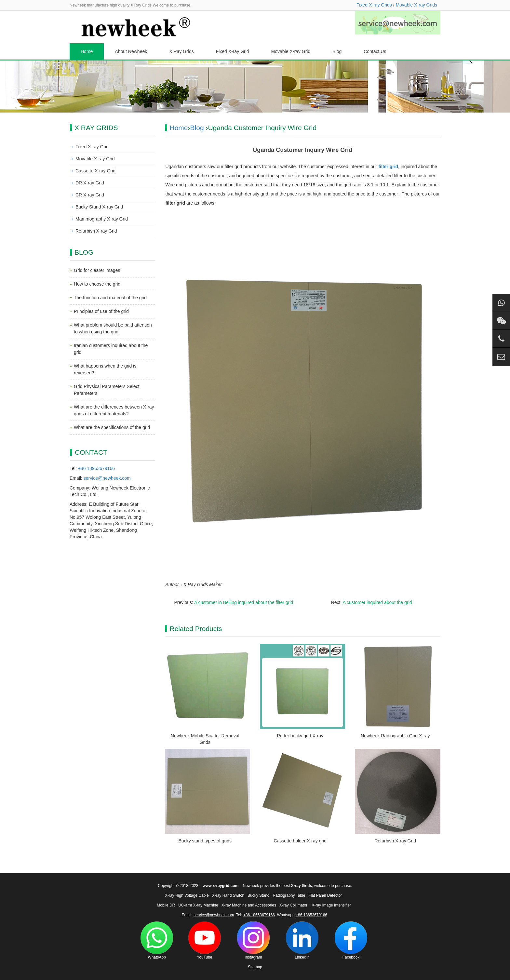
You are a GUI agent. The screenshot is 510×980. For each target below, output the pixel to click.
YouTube (205, 940)
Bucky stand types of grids (205, 841)
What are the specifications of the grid (112, 427)
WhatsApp (157, 940)
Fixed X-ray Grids (374, 5)
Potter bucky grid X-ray (300, 736)
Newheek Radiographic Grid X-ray (395, 736)
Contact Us (375, 51)
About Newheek (131, 51)
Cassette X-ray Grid (95, 171)
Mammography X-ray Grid (102, 219)
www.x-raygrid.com (221, 886)
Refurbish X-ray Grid (395, 841)
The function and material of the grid (110, 298)
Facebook (351, 940)
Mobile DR (166, 905)
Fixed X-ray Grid (233, 51)
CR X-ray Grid (90, 195)
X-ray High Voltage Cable (187, 895)
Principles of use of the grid (101, 311)
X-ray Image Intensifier (331, 905)
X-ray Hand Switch (228, 895)
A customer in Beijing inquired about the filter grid (244, 602)
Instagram (253, 940)
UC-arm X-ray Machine (198, 905)
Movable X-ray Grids (416, 5)
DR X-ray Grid (90, 183)
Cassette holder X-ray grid (300, 841)
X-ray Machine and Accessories (249, 905)
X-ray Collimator (293, 905)
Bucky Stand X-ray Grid (99, 207)
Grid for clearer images (97, 270)
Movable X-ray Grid (291, 51)
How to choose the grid (97, 284)
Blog (337, 51)
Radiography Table (289, 895)
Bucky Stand (258, 895)
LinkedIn (302, 940)
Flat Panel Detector (325, 895)
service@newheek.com (107, 478)
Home (87, 51)
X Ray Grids (181, 51)
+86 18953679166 (96, 468)
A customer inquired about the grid (377, 602)
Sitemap (255, 967)
